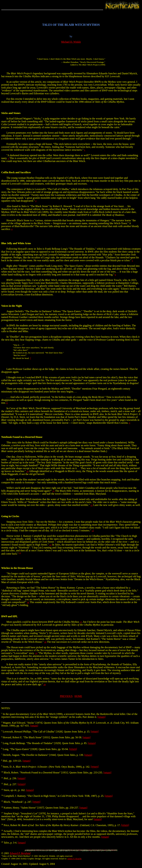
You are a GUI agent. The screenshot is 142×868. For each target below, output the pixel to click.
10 (27, 471)
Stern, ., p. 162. (14, 790)
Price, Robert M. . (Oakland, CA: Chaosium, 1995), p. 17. (61, 825)
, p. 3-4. (10, 843)
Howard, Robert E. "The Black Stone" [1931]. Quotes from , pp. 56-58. (42, 737)
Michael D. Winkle (71, 42)
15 (20, 553)
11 (53, 491)
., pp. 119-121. (12, 761)
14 (50, 545)
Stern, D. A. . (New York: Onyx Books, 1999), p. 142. (46, 767)
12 (92, 505)
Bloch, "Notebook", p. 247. (17, 802)
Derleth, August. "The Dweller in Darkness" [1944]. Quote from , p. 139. (43, 755)
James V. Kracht (74, 859)
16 (28, 602)
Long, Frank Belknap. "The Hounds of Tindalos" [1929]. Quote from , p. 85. (45, 743)
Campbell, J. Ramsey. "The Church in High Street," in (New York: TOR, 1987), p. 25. (53, 796)
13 (93, 531)
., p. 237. (9, 784)
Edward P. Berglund (20, 853)
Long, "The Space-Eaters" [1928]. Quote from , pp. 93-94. (35, 749)
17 (81, 622)
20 (45, 685)
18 (45, 642)
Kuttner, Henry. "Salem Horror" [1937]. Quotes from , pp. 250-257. (40, 808)
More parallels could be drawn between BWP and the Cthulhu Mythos (41, 622)
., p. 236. (9, 778)
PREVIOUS (66, 696)
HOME (78, 696)
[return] (102, 717)
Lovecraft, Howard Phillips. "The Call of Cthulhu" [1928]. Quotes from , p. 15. (46, 732)
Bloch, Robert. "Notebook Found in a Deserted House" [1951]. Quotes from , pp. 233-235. (52, 773)
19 (36, 653)
